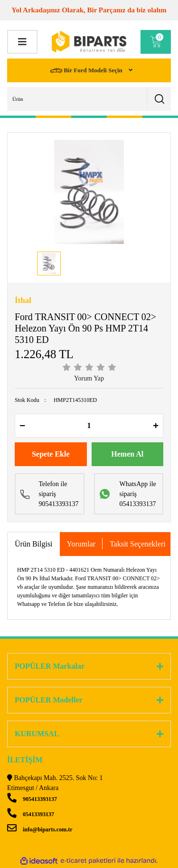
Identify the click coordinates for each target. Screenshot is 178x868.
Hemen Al (127, 454)
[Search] (89, 99)
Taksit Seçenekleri (138, 544)
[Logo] (89, 42)
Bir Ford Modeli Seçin (87, 71)
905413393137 (32, 799)
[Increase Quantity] (156, 426)
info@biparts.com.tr (40, 829)
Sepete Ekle (51, 454)
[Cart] (156, 42)
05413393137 (31, 814)
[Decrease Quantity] (22, 426)
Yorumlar (81, 544)
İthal (23, 300)
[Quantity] (89, 426)
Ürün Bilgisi (34, 544)
